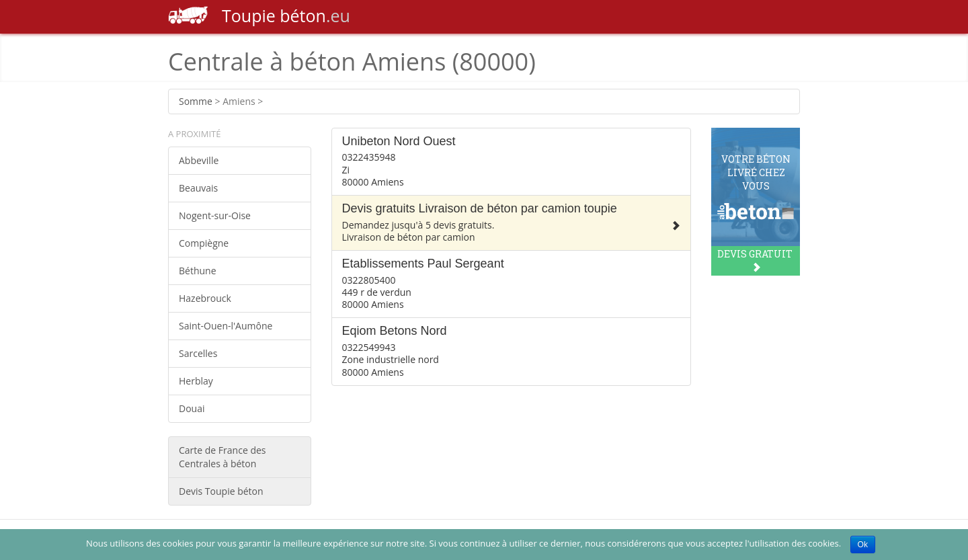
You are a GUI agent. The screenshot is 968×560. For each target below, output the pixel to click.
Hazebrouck (205, 298)
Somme (196, 101)
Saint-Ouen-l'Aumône (226, 326)
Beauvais (198, 188)
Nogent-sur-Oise (215, 215)
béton (259, 15)
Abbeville (199, 160)
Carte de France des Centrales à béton (223, 457)
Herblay (196, 381)
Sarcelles (198, 353)
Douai (192, 408)
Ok (863, 545)
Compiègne (204, 243)
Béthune (198, 271)
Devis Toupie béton (221, 491)
